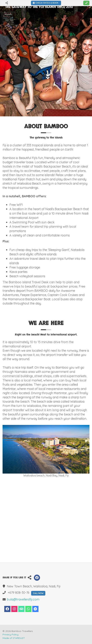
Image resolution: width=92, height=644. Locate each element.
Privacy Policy (11, 634)
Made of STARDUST (14, 638)
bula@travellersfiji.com (23, 599)
